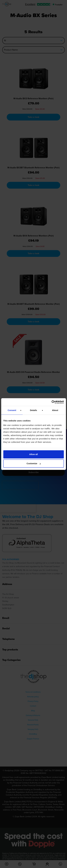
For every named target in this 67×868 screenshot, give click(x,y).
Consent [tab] (12, 410)
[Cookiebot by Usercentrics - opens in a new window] (51, 402)
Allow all (33, 454)
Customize (34, 463)
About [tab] (55, 410)
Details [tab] (34, 410)
